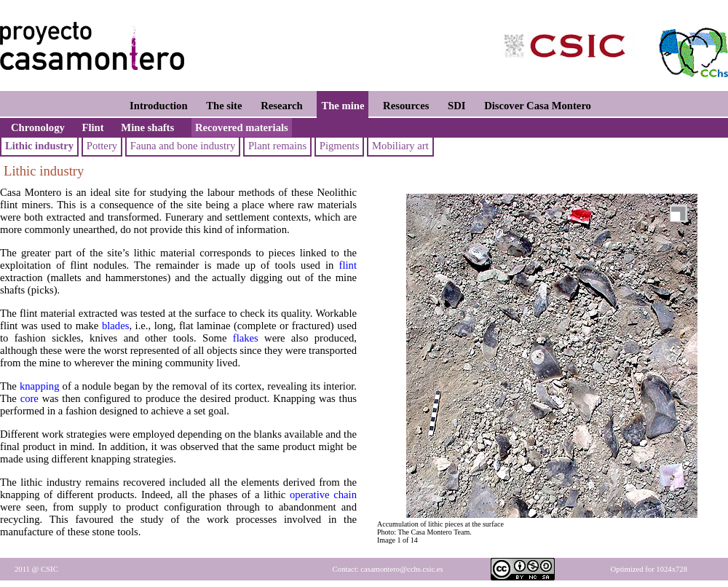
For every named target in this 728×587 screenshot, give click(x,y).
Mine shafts (147, 127)
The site (224, 106)
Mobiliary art (400, 146)
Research (282, 106)
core (29, 398)
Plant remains (277, 146)
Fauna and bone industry (183, 146)
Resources (406, 106)
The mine (343, 106)
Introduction (159, 106)
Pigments (340, 146)
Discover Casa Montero (538, 106)
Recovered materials (242, 127)
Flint (93, 127)
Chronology (38, 127)
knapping (40, 386)
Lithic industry (39, 146)
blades (115, 326)
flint (348, 265)
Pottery (102, 146)
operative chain (323, 495)
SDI (456, 106)
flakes (246, 338)
